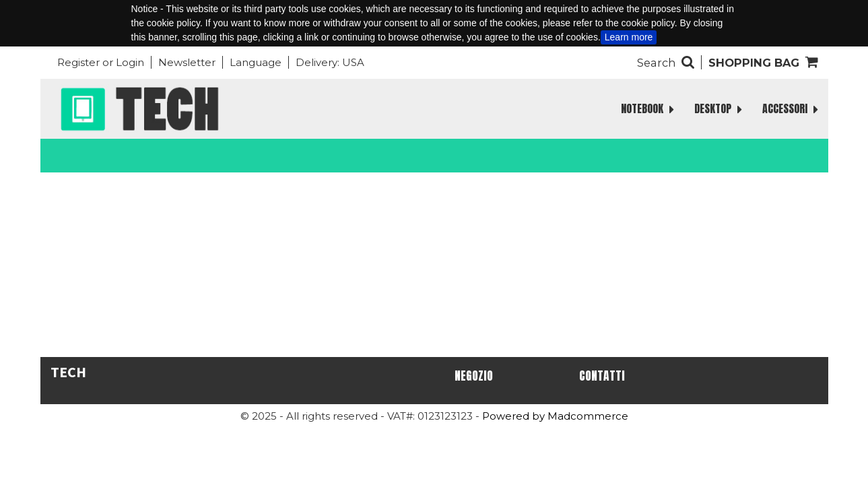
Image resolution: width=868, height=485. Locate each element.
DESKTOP (718, 109)
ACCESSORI (790, 109)
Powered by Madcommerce (555, 416)
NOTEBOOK (647, 109)
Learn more (629, 37)
